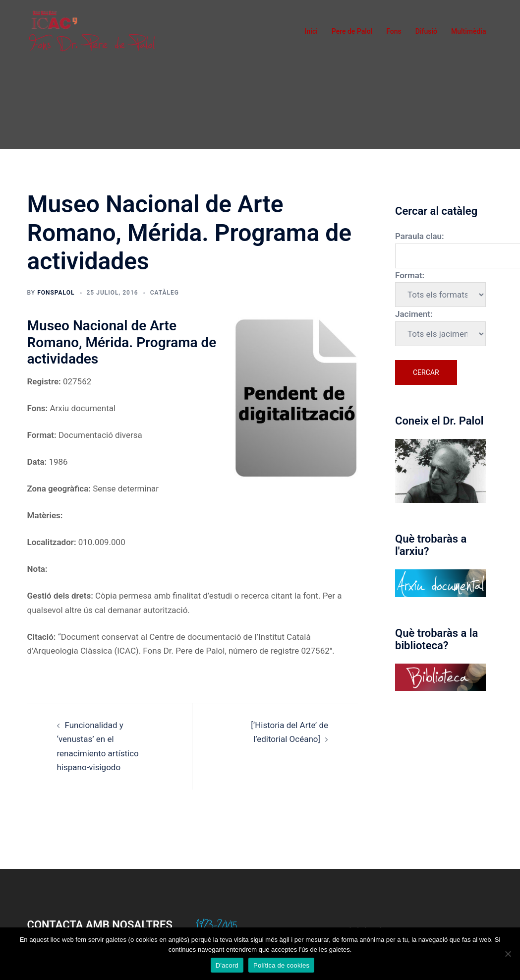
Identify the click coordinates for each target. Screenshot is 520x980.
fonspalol (56, 293)
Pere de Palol (352, 31)
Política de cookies (281, 965)
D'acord (227, 965)
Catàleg (165, 293)
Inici (311, 31)
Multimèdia (469, 31)
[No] (508, 954)
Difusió (426, 31)
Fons (394, 31)
